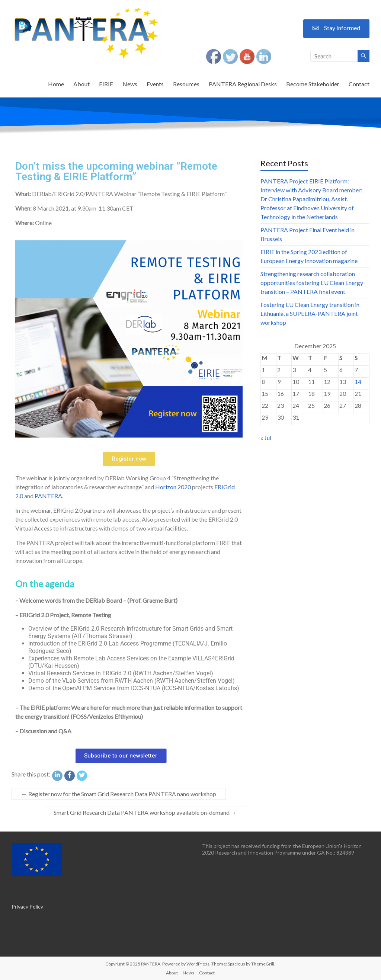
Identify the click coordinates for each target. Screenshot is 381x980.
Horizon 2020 (173, 487)
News (130, 84)
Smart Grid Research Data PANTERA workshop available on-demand (145, 812)
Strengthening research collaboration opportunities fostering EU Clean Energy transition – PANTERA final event (312, 283)
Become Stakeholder (313, 84)
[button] (129, 459)
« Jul (266, 438)
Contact (359, 84)
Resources (186, 84)
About (81, 84)
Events (155, 84)
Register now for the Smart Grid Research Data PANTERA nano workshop (119, 794)
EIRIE (106, 84)
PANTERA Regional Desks (243, 84)
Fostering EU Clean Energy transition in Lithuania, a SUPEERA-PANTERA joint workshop (310, 313)
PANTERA (48, 496)
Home (56, 84)
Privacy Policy (27, 907)
